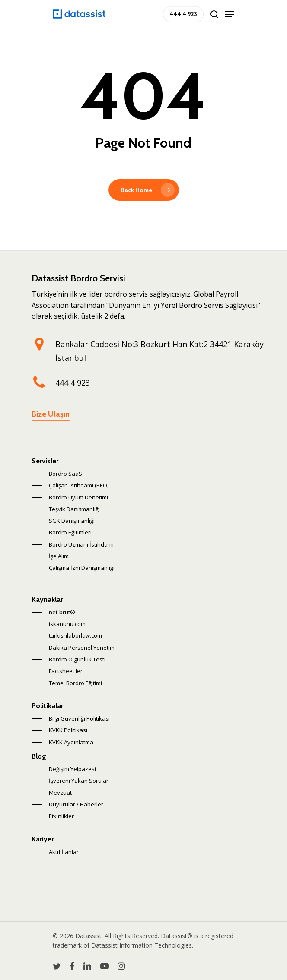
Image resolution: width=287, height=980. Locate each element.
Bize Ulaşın (51, 414)
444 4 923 (73, 383)
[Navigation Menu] (230, 14)
